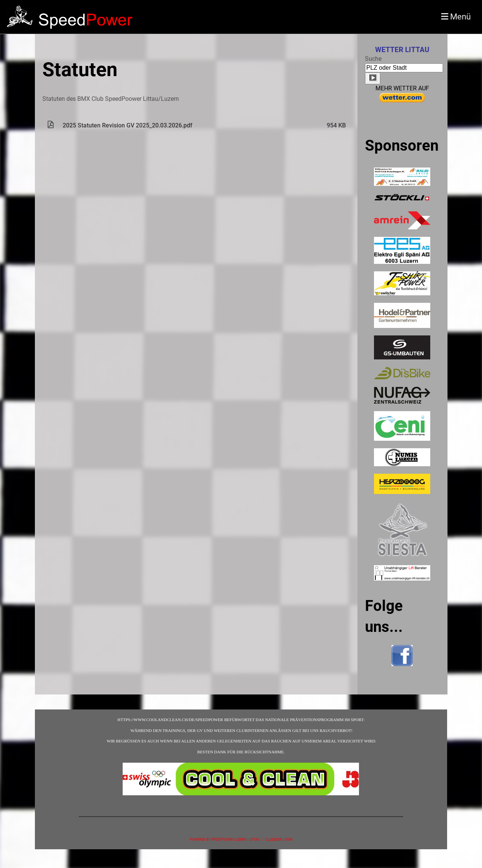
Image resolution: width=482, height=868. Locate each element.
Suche (373, 59)
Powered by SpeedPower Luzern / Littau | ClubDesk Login (241, 839)
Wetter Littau (402, 50)
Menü (456, 17)
